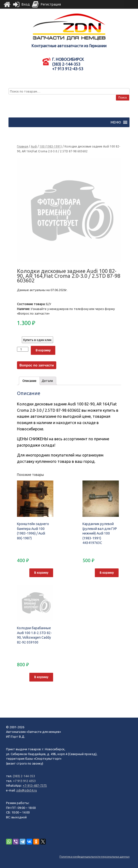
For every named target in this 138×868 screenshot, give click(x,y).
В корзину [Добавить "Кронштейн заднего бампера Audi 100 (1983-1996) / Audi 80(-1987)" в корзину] (41, 573)
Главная (23, 146)
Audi (34, 146)
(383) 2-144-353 (24, 776)
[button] (116, 122)
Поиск (123, 97)
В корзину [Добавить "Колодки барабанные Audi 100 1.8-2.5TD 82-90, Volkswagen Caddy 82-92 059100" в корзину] (41, 677)
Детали (47, 381)
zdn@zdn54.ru (27, 790)
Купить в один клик (37, 340)
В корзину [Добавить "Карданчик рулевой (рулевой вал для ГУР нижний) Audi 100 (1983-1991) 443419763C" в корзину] (107, 573)
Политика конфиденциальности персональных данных (94, 857)
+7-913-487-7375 (35, 785)
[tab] (29, 381)
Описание (29, 381)
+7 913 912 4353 (24, 781)
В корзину (43, 350)
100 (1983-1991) (51, 146)
